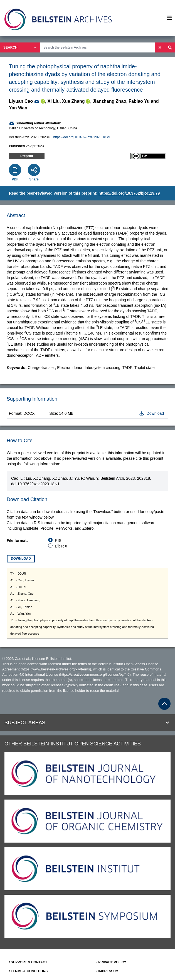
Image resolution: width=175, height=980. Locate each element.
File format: (17, 541)
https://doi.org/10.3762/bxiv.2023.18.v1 (82, 137)
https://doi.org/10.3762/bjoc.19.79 (129, 193)
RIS (58, 541)
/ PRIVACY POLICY (111, 962)
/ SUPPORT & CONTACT (28, 962)
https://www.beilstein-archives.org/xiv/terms (56, 669)
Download (21, 559)
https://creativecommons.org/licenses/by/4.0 (95, 674)
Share (34, 179)
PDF (15, 179)
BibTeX (61, 546)
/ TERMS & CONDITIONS (28, 971)
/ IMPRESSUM (108, 971)
